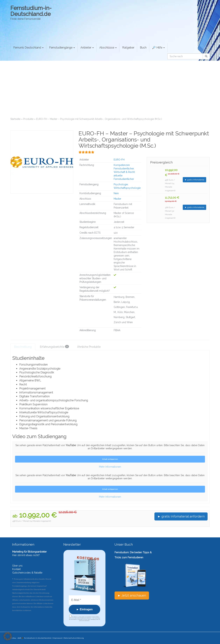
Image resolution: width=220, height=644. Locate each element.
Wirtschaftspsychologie (127, 188)
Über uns (17, 566)
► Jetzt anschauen (132, 595)
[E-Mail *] (85, 600)
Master (117, 199)
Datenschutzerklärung (74, 638)
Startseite (15, 119)
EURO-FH (119, 160)
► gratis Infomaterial (194, 180)
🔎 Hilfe (158, 48)
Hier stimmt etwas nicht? (26, 555)
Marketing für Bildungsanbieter (29, 552)
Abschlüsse (108, 48)
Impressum (58, 638)
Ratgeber (128, 48)
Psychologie (121, 184)
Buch (143, 48)
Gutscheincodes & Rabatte (27, 573)
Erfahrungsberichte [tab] (54, 347)
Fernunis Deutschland (28, 48)
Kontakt (16, 569)
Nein (116, 193)
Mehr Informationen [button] (110, 467)
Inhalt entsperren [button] (110, 459)
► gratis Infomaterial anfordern (181, 516)
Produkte (28, 119)
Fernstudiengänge (62, 48)
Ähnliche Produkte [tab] (89, 347)
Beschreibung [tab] (23, 347)
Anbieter (87, 48)
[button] (8, 636)
